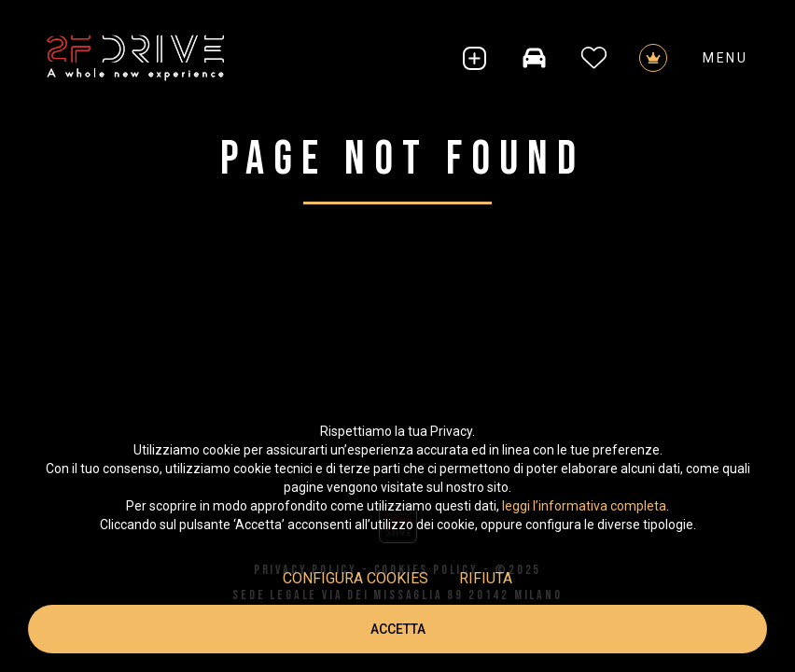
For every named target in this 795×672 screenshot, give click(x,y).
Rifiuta (486, 578)
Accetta (398, 629)
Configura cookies (356, 578)
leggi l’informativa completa (584, 506)
